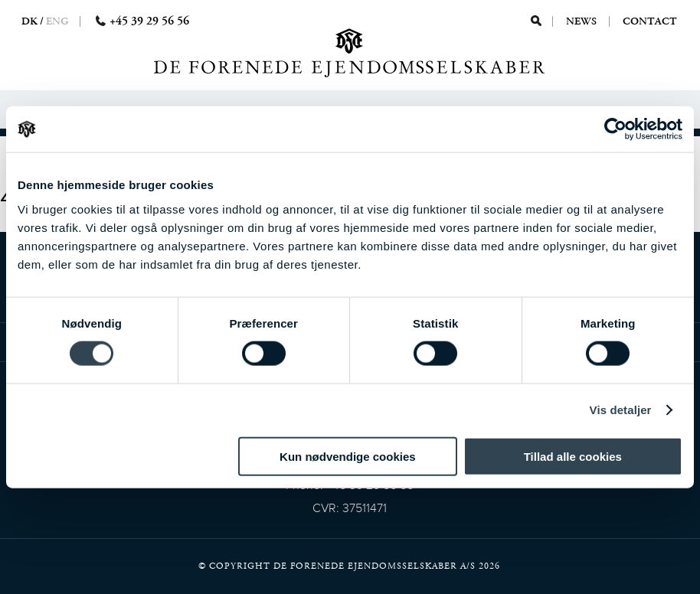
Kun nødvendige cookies (348, 456)
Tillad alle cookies (573, 456)
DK (29, 21)
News (582, 21)
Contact (650, 21)
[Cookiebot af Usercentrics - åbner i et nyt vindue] (615, 129)
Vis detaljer (621, 410)
